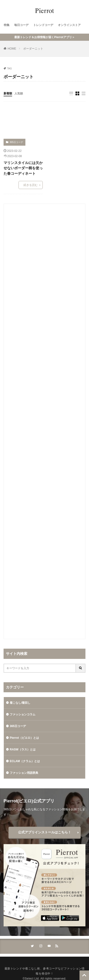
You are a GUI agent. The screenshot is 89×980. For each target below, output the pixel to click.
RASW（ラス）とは (23, 749)
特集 (7, 25)
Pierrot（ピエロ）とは (24, 738)
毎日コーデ (21, 25)
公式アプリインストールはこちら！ (45, 832)
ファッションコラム (23, 714)
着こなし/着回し (20, 703)
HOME (12, 49)
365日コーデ (16, 142)
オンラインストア (69, 25)
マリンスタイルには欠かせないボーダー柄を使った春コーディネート (23, 168)
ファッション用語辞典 (24, 773)
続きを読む (31, 185)
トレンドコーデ (43, 25)
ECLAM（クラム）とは (25, 761)
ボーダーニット (33, 49)
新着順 (8, 93)
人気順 (19, 93)
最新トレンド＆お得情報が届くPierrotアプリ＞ (44, 37)
